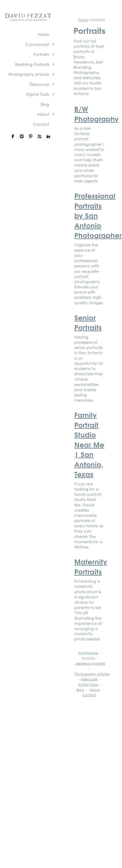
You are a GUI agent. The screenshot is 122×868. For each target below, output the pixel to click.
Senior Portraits (88, 322)
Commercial (37, 44)
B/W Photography (97, 113)
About (43, 114)
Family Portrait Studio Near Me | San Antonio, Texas (89, 444)
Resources (39, 84)
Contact (41, 124)
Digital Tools (38, 94)
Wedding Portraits (32, 64)
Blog (45, 104)
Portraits (41, 54)
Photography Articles (29, 74)
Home (44, 34)
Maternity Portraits (91, 566)
